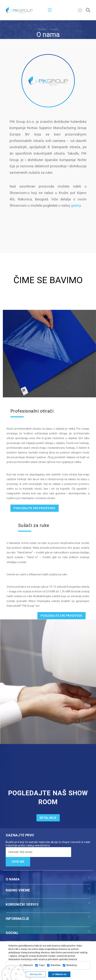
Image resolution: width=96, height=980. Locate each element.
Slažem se (59, 974)
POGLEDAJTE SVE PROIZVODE (35, 508)
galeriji (76, 206)
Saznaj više (36, 974)
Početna (42, 29)
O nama (54, 29)
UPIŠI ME (18, 862)
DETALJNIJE (48, 818)
